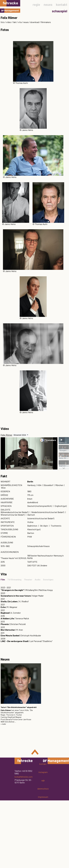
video (9, 22)
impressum (43, 797)
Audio (38, 579)
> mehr (3, 724)
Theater (28, 579)
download (35, 22)
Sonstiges (48, 579)
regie (36, 5)
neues (48, 5)
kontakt (62, 5)
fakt (15, 22)
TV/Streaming (14, 579)
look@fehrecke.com (24, 777)
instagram (43, 772)
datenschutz (43, 789)
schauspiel (60, 11)
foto (3, 22)
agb (43, 780)
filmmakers (46, 22)
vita (20, 22)
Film (3, 579)
